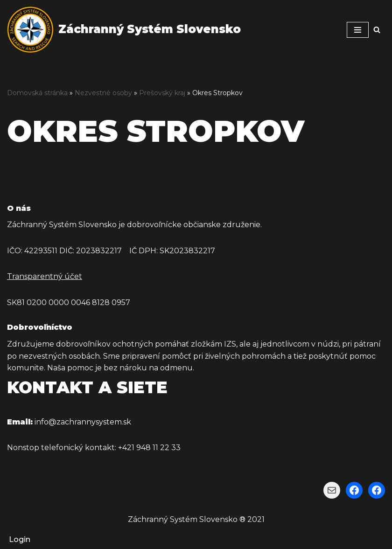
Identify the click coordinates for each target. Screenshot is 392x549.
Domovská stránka (37, 93)
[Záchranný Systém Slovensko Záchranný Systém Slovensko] (124, 30)
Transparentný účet (45, 276)
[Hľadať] (377, 30)
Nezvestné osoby (103, 93)
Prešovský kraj (162, 93)
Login (20, 539)
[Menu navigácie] (358, 30)
